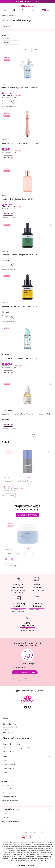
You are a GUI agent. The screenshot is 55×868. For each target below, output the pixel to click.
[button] (5, 11)
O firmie (4, 761)
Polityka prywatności (9, 797)
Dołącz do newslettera (25, 672)
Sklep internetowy (25, 865)
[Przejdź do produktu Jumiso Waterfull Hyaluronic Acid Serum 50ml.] (28, 68)
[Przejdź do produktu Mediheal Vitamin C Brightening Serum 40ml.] (28, 287)
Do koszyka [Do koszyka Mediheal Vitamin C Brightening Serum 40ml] (7, 317)
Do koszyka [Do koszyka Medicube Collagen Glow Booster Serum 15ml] (7, 158)
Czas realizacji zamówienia (11, 821)
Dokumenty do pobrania (10, 801)
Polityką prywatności (36, 681)
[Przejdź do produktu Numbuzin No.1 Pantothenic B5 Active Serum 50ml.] (28, 339)
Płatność (5, 813)
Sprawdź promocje (27, 515)
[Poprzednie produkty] (22, 435)
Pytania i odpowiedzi (9, 793)
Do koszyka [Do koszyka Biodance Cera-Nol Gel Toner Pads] (10, 566)
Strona (26, 50)
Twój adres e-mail (19, 667)
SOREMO (4, 16)
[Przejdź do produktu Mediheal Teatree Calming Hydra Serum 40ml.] (28, 235)
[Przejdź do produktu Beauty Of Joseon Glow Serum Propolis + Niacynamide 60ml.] (28, 395)
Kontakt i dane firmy (8, 768)
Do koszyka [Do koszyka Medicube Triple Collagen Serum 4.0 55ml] (7, 213)
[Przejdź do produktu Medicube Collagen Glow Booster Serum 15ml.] (28, 124)
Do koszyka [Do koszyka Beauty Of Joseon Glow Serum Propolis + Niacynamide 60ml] (7, 424)
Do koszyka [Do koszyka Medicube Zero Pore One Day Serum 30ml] (9, 495)
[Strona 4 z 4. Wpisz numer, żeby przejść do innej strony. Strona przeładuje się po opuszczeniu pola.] (32, 50)
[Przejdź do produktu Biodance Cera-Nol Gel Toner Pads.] (27, 534)
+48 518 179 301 (8, 751)
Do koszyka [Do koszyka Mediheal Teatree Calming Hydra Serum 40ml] (7, 265)
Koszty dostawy (7, 817)
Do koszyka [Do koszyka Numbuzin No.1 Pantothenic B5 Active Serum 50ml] (7, 373)
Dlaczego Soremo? (8, 764)
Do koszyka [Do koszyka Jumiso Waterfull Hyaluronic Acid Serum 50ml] (7, 102)
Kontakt (4, 772)
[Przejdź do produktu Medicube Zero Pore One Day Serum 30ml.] (27, 462)
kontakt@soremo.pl (12, 744)
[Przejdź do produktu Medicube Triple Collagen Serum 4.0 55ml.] (28, 180)
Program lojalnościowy (9, 789)
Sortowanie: (5, 39)
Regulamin (32, 677)
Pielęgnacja (13, 16)
